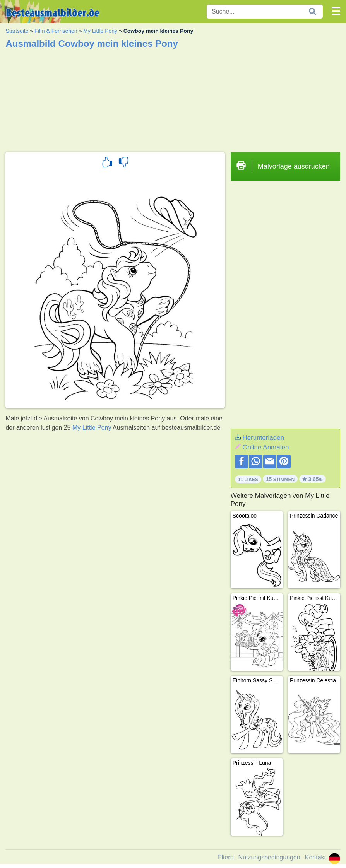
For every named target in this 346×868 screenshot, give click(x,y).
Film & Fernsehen (56, 31)
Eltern (226, 857)
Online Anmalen (265, 447)
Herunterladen (263, 438)
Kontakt (315, 857)
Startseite (17, 31)
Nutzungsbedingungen (269, 857)
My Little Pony (100, 31)
